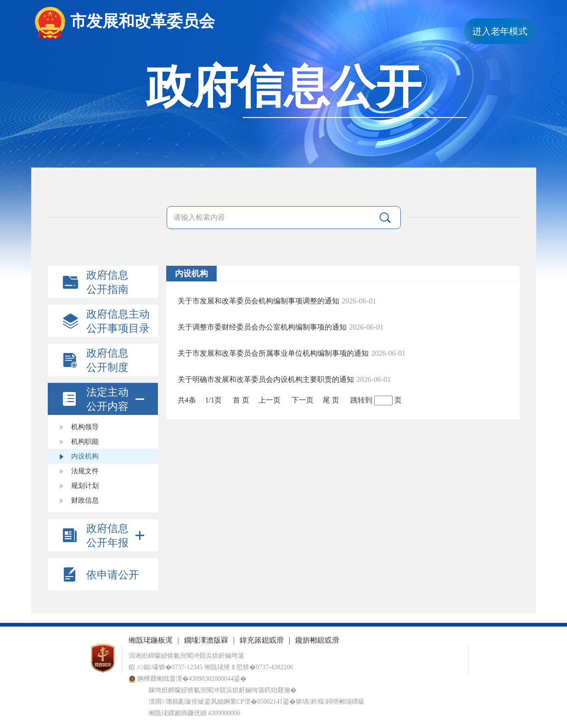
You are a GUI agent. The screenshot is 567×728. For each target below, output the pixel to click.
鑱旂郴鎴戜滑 (317, 640)
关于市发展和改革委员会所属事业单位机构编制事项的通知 (273, 353)
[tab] (103, 399)
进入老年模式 (500, 31)
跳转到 (361, 400)
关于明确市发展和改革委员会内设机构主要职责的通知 (266, 379)
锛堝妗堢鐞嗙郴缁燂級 (330, 702)
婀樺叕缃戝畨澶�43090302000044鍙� (188, 679)
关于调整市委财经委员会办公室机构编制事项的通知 (262, 327)
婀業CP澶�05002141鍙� (260, 702)
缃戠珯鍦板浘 (151, 640)
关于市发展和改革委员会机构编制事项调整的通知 (258, 301)
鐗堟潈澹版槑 (206, 640)
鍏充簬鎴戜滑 (262, 640)
